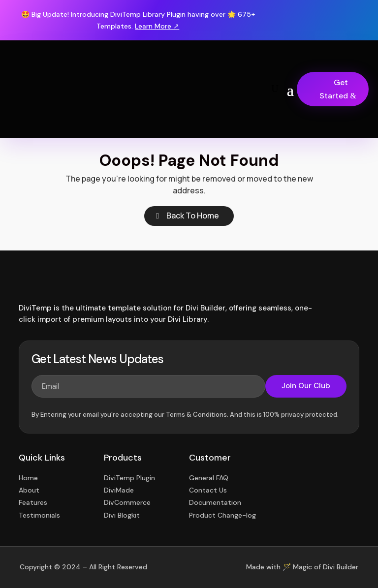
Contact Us (208, 490)
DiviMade (119, 490)
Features (33, 502)
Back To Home (193, 216)
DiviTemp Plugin (129, 478)
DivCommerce (127, 502)
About (29, 490)
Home (28, 478)
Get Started (334, 89)
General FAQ (209, 478)
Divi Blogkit (122, 515)
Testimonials (39, 515)
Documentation (215, 502)
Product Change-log (222, 515)
